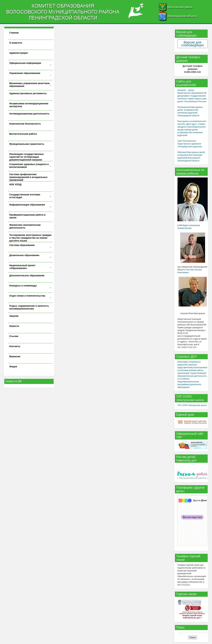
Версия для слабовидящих (193, 44)
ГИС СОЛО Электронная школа (192, 405)
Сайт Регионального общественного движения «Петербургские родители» (190, 144)
